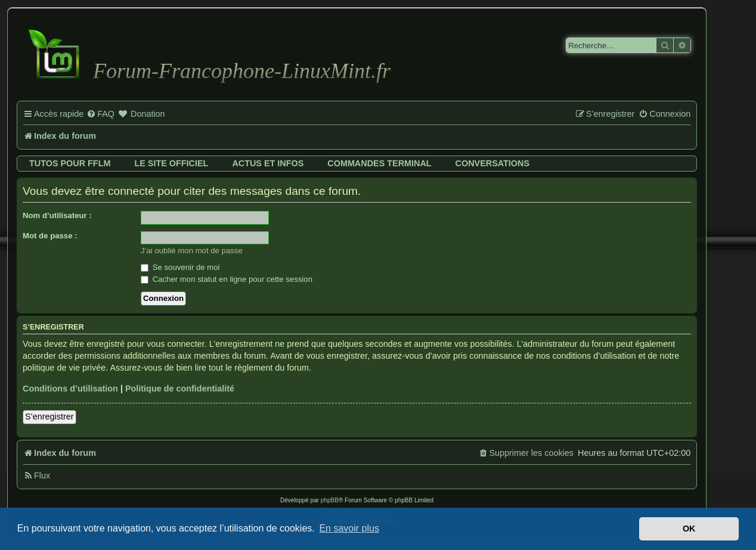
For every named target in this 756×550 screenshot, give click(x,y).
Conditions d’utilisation (70, 389)
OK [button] (689, 529)
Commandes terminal (379, 163)
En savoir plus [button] (349, 528)
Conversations (492, 163)
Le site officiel (171, 163)
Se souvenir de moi (180, 267)
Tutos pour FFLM (70, 163)
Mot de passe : (50, 236)
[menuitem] (100, 114)
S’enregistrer (49, 417)
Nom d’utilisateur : (57, 215)
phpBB (330, 500)
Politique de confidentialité (180, 389)
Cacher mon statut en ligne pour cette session (227, 279)
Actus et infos (268, 163)
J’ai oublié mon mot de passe (192, 251)
